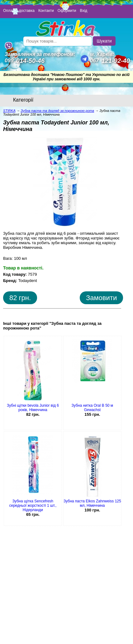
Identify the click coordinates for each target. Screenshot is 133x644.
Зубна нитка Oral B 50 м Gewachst (93, 408)
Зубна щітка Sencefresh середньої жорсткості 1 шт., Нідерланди (33, 506)
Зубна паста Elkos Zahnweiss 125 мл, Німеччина (92, 503)
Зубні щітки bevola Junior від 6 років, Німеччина (33, 408)
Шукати (104, 41)
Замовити (101, 298)
